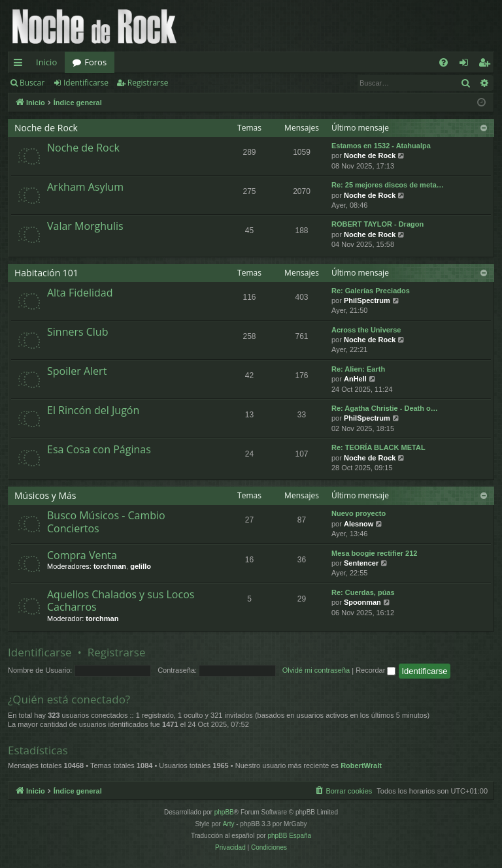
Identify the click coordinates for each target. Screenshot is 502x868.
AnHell (355, 379)
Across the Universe (366, 330)
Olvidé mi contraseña (316, 670)
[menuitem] (443, 62)
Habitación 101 (46, 273)
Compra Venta (82, 555)
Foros (95, 62)
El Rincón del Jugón (93, 410)
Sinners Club (77, 332)
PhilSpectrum (367, 300)
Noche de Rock (46, 128)
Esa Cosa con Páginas (99, 449)
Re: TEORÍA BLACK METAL (378, 447)
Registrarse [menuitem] (487, 65)
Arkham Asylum (85, 187)
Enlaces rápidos (21, 65)
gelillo (141, 566)
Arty (229, 824)
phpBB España (289, 836)
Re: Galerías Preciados (371, 291)
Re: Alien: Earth (358, 369)
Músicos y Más (45, 495)
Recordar (376, 670)
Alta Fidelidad (80, 293)
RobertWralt (361, 765)
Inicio (46, 62)
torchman (110, 566)
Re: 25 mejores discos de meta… (388, 185)
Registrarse (148, 83)
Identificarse (86, 83)
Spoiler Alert (77, 371)
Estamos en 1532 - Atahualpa (381, 146)
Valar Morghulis (85, 226)
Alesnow (359, 524)
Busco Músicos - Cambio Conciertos (106, 522)
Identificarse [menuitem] (467, 65)
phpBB (224, 812)
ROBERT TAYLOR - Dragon (377, 224)
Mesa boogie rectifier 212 (374, 553)
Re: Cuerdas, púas (363, 592)
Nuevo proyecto (359, 513)
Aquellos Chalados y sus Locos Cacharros (121, 601)
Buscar (32, 83)
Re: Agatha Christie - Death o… (385, 408)
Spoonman (362, 602)
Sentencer (361, 563)
